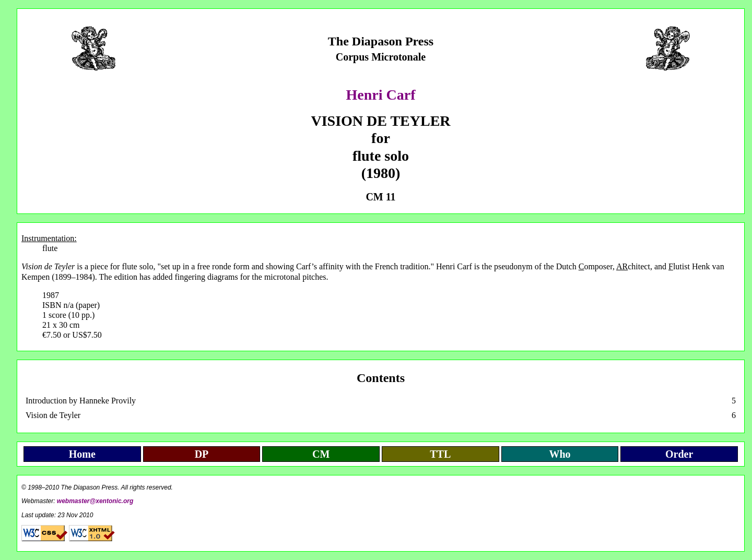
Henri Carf (381, 95)
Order (679, 454)
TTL (440, 454)
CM (321, 454)
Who (560, 454)
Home (82, 454)
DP (202, 454)
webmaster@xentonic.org (95, 501)
